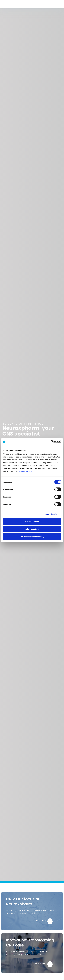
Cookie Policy (25, 471)
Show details (51, 514)
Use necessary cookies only (32, 536)
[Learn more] (50, 964)
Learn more (40, 963)
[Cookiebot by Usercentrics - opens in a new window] (51, 442)
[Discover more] (50, 921)
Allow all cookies (32, 521)
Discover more (40, 921)
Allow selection (32, 529)
